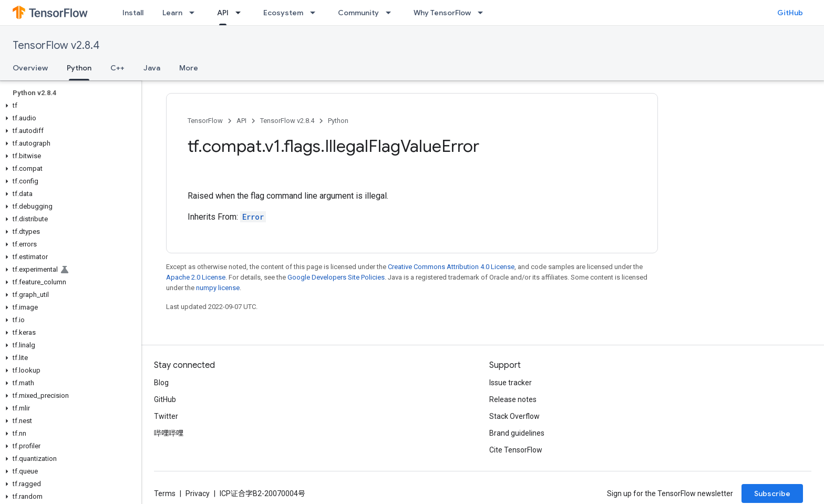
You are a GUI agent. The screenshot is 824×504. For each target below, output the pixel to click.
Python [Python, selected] (79, 68)
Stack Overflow (514, 416)
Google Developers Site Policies (336, 277)
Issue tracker (511, 383)
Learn (172, 13)
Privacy (198, 493)
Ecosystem (283, 13)
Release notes (513, 399)
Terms (165, 493)
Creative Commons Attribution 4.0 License (451, 267)
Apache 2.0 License (196, 277)
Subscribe (772, 493)
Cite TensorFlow (516, 450)
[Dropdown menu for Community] (392, 13)
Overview (30, 68)
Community (358, 13)
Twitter (166, 416)
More (189, 68)
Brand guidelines (517, 433)
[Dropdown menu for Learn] (195, 13)
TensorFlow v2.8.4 (56, 45)
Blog (161, 383)
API (241, 121)
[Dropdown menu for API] (241, 13)
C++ (117, 68)
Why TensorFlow (442, 13)
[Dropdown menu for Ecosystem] (316, 13)
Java (152, 68)
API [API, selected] (223, 13)
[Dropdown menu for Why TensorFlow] (483, 13)
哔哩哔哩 (169, 433)
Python (338, 121)
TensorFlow (205, 121)
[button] (69, 106)
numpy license (218, 288)
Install (133, 13)
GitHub (790, 13)
